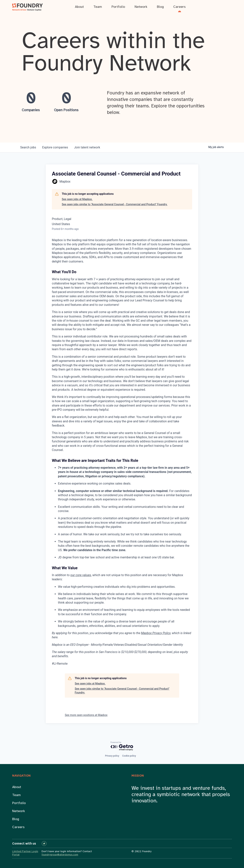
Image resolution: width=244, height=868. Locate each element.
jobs (28, 147)
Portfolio (19, 803)
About (17, 787)
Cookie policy (129, 756)
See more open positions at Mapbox (86, 715)
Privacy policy (112, 756)
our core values (81, 575)
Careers (18, 827)
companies (55, 147)
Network (19, 811)
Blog (16, 819)
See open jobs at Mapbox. (77, 199)
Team (16, 795)
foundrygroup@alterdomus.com (60, 855)
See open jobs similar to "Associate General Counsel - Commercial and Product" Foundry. (115, 204)
